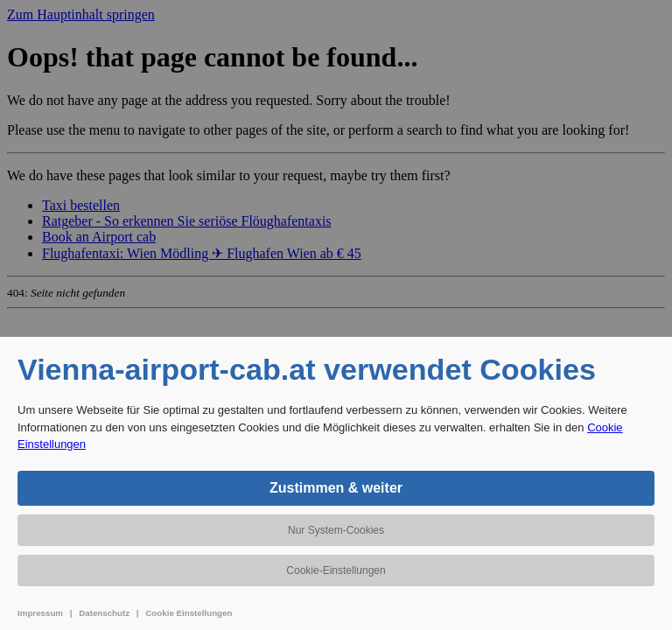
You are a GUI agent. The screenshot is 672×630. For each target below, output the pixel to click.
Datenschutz (104, 613)
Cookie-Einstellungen (336, 570)
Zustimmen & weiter (336, 488)
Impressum (40, 613)
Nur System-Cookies (336, 530)
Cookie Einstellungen (189, 613)
